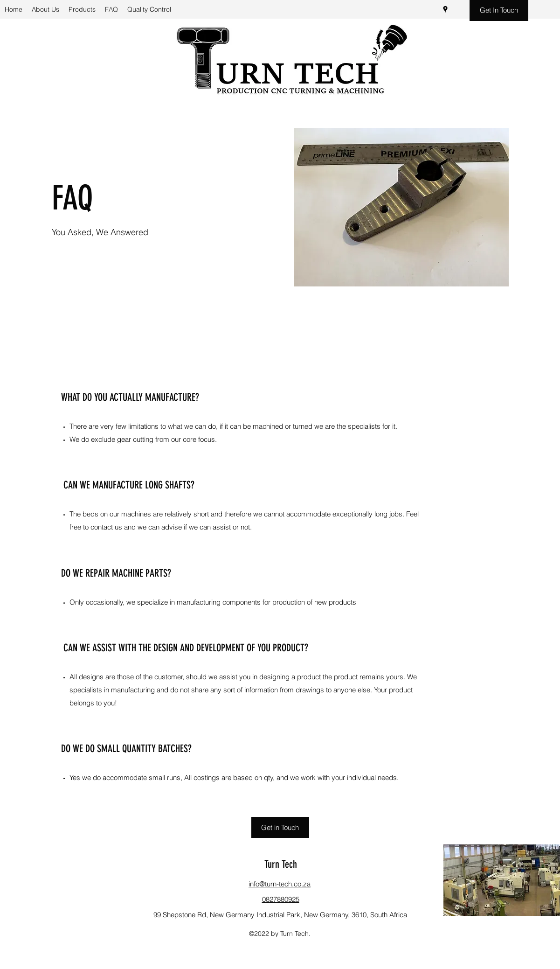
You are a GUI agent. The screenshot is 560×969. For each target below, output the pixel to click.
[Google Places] (445, 9)
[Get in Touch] (280, 827)
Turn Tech (281, 864)
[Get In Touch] (499, 10)
